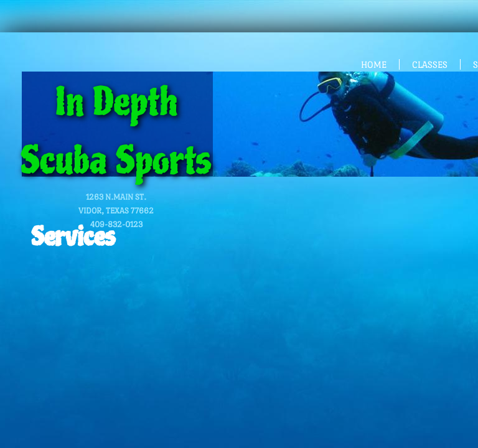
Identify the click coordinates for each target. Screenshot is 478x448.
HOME (374, 64)
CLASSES (430, 64)
